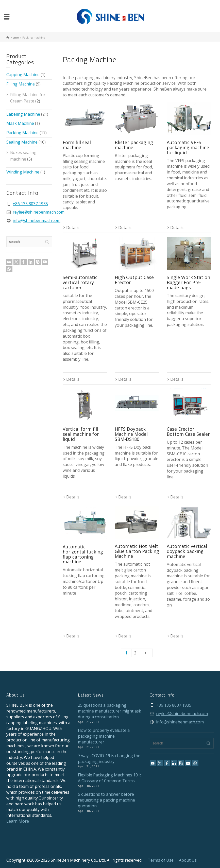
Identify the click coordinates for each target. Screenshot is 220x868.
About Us (188, 860)
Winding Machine (23, 172)
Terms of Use (161, 860)
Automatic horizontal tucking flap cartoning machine (83, 554)
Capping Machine (23, 75)
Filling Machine (21, 84)
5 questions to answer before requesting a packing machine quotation (106, 800)
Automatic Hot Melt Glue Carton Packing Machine (137, 551)
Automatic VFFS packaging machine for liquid (188, 147)
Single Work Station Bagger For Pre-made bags (188, 282)
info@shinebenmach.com (37, 220)
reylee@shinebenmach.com (39, 212)
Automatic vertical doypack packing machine (187, 551)
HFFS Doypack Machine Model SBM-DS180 (131, 434)
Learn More (18, 821)
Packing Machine (22, 133)
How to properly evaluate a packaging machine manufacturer (104, 736)
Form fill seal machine (77, 145)
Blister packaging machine (134, 145)
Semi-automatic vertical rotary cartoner (80, 282)
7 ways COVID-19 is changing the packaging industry (109, 759)
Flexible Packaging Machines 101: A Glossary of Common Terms (109, 778)
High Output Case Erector (134, 280)
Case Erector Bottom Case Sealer (188, 431)
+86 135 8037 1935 (30, 204)
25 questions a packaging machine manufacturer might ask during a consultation (109, 711)
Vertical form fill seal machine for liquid (81, 434)
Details (73, 228)
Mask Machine (20, 123)
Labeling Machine (23, 114)
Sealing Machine (22, 142)
